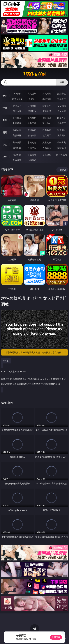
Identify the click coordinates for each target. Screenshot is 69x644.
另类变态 (62, 123)
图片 (5, 132)
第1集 (6, 361)
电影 (5, 120)
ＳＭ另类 (62, 111)
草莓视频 (47, 155)
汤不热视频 (62, 155)
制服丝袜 (17, 123)
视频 (5, 108)
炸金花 (32, 99)
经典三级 (32, 123)
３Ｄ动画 (62, 106)
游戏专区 (62, 94)
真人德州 (32, 94)
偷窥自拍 (17, 130)
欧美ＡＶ (47, 106)
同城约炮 (17, 155)
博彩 (5, 96)
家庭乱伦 (32, 142)
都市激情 (17, 142)
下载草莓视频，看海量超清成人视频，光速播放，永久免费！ (36, 352)
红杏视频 (17, 160)
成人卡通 (47, 118)
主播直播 (47, 111)
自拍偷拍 (32, 106)
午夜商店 (32, 155)
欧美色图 (47, 130)
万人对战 (47, 94)
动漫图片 (62, 130)
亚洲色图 (32, 130)
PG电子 (17, 94)
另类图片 (62, 135)
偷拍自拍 (32, 118)
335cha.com (34, 75)
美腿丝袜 (17, 135)
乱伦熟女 (47, 123)
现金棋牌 (47, 99)
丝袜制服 (32, 111)
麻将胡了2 (17, 99)
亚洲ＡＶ (17, 106)
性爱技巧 (62, 148)
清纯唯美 (32, 135)
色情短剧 (32, 160)
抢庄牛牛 (62, 99)
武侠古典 (62, 142)
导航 (5, 157)
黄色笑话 (47, 148)
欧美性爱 (62, 118)
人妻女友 (47, 142)
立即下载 (56, 637)
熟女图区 (47, 135)
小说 (5, 145)
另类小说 (32, 148)
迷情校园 (17, 148)
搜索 (62, 82)
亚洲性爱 (17, 118)
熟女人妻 (17, 111)
